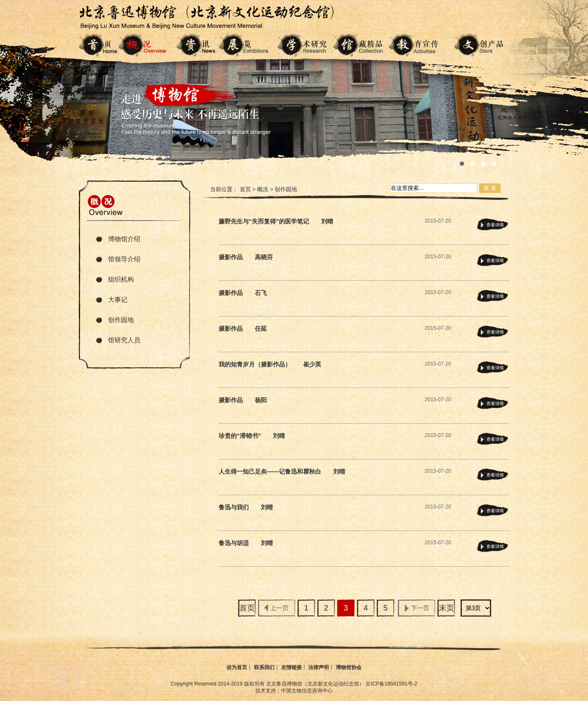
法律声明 (319, 667)
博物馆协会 (349, 667)
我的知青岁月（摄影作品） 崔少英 (270, 364)
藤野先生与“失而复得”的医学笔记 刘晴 (276, 221)
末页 (446, 608)
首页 (245, 189)
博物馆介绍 (124, 239)
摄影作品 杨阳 (243, 400)
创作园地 (121, 320)
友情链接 (291, 667)
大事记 (118, 299)
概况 (263, 189)
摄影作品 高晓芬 (246, 257)
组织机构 (121, 279)
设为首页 (237, 667)
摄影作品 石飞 (243, 293)
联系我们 (264, 667)
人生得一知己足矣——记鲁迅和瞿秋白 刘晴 (282, 471)
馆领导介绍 (124, 259)
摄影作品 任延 (243, 329)
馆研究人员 (124, 340)
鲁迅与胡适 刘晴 (246, 543)
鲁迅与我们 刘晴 (246, 507)
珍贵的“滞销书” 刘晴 (252, 436)
